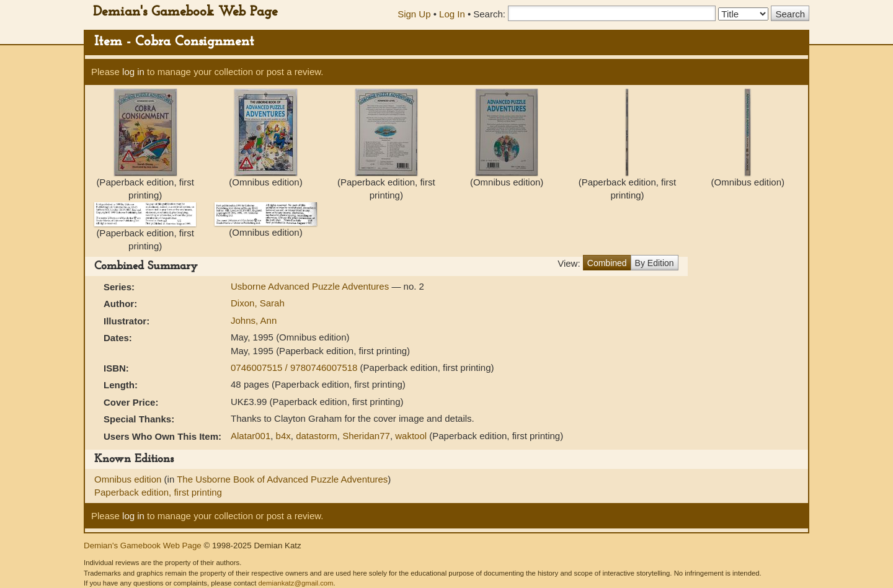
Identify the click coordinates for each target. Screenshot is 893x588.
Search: (489, 14)
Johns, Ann (254, 320)
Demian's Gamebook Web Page (185, 12)
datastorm (317, 436)
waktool (411, 436)
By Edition (655, 263)
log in (133, 72)
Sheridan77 (366, 436)
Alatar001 (251, 436)
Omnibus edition (129, 479)
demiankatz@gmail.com (295, 583)
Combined (607, 263)
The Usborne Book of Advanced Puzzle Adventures (282, 479)
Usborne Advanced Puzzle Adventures (311, 286)
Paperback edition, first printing (158, 492)
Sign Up (414, 14)
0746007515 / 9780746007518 (295, 367)
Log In (452, 14)
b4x (283, 436)
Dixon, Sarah (258, 303)
